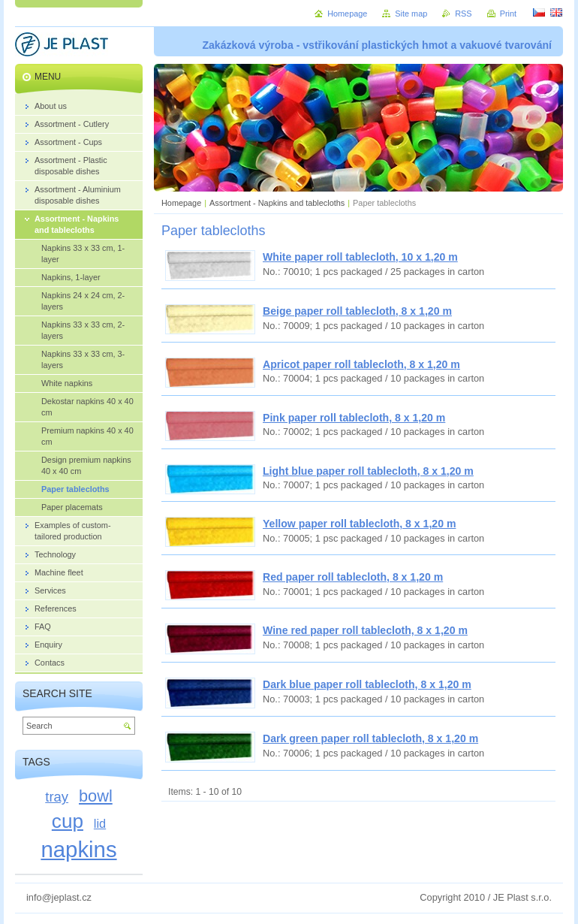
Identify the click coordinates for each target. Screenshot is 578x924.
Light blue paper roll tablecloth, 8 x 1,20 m (368, 471)
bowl (96, 796)
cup (68, 821)
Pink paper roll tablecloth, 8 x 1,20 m (354, 418)
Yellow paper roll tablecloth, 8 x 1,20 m (359, 524)
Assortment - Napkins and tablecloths (277, 203)
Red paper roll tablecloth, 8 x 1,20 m (353, 577)
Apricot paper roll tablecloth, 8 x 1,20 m (361, 364)
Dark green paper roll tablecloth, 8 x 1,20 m (370, 738)
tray (57, 797)
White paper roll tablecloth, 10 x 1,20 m (360, 257)
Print (508, 14)
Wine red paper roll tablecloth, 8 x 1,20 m (365, 630)
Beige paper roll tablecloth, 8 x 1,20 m (357, 311)
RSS (463, 14)
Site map (411, 14)
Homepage (181, 203)
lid (100, 823)
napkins (78, 849)
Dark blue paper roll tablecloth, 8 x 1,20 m (367, 684)
